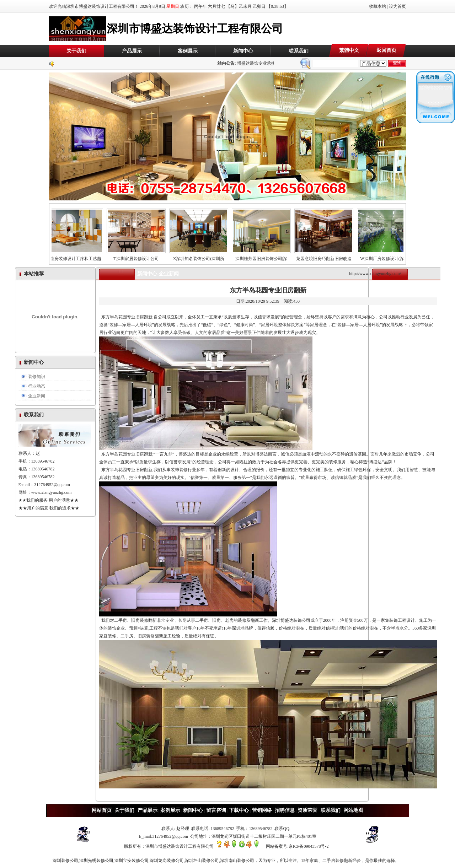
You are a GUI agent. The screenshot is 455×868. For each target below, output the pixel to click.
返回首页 (386, 50)
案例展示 (188, 51)
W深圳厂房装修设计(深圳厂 (390, 257)
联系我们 (299, 51)
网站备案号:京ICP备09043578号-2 (297, 846)
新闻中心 (243, 51)
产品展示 (132, 51)
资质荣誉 (307, 810)
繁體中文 (349, 50)
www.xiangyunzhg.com (52, 492)
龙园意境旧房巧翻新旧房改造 (327, 257)
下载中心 (239, 810)
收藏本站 (378, 6)
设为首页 (397, 6)
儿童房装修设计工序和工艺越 (77, 257)
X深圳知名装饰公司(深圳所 (202, 257)
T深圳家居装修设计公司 (140, 257)
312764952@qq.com (52, 485)
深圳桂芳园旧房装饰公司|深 (265, 257)
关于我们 (76, 51)
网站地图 (353, 810)
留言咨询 (216, 810)
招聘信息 (285, 810)
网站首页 (102, 810)
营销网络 (262, 810)
